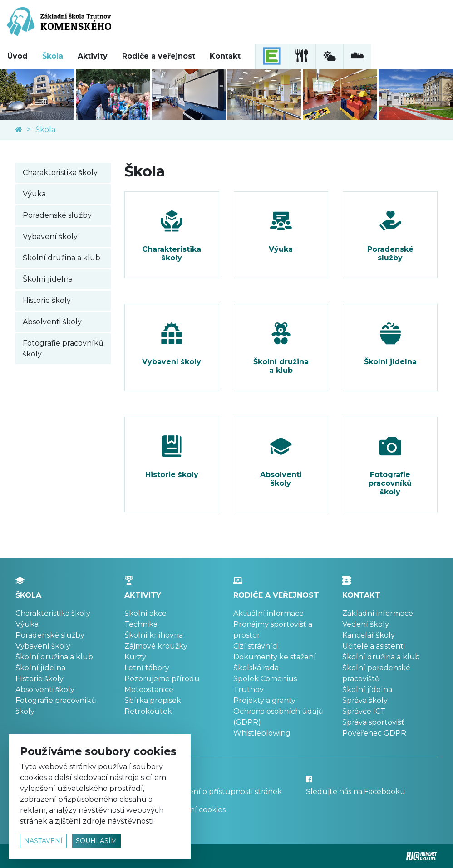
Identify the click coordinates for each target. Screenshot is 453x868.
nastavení (43, 841)
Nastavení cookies (193, 810)
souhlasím (96, 841)
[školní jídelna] (302, 56)
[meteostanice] (329, 56)
